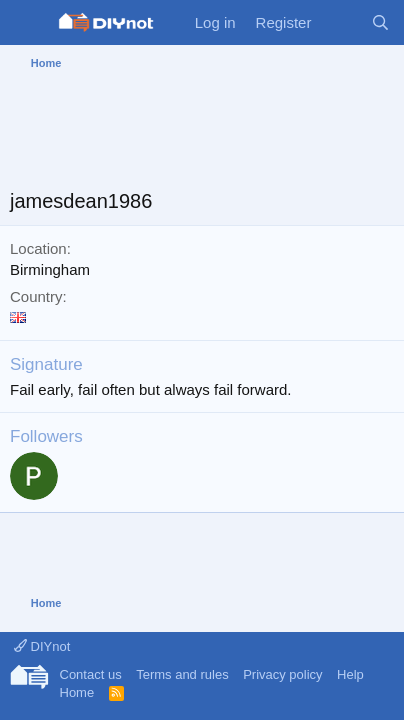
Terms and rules (182, 674)
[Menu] (27, 23)
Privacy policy (282, 674)
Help (350, 674)
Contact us (91, 674)
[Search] (380, 22)
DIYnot (42, 646)
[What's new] (340, 22)
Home (77, 692)
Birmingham (50, 269)
